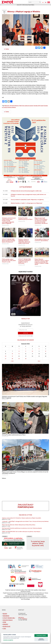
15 (19, 354)
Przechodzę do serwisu (41, 635)
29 (19, 359)
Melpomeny (7, 106)
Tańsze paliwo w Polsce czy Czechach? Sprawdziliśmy (42, 240)
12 (46, 351)
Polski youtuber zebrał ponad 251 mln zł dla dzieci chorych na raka (9, 261)
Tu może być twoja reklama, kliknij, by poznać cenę (38, 543)
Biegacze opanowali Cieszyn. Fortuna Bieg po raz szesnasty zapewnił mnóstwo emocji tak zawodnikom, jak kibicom (41, 221)
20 (6, 356)
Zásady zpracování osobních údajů (25, 336)
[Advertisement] (25, 488)
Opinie (4, 622)
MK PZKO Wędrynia (14, 106)
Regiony (5, 614)
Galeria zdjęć (7, 626)
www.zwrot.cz (21, 617)
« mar (12, 361)
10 (32, 351)
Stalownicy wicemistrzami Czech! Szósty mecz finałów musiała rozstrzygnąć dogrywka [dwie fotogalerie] (9, 221)
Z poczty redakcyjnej (9, 618)
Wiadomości (6, 616)
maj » (39, 361)
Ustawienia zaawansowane (41, 639)
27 (6, 359)
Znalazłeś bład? (26, 506)
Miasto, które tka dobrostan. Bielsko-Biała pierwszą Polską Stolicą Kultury (19, 525)
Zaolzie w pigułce (8, 620)
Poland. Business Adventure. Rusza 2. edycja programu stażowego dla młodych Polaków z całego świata (42, 262)
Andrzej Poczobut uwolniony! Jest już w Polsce (25, 219)
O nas (4, 629)
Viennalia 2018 (37, 106)
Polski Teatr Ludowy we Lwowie (26, 106)
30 (26, 359)
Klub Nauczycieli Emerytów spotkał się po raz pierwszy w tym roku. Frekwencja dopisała (22, 528)
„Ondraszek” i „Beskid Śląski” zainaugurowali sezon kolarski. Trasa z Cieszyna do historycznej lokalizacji (25, 521)
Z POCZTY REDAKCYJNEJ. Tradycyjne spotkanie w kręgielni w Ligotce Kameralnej (25, 261)
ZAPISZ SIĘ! (26, 333)
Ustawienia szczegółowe (8, 640)
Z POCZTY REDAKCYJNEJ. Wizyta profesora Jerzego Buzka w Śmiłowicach (9, 241)
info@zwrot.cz (24, 619)
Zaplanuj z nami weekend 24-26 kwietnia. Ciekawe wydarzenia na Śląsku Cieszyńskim (21, 518)
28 (12, 359)
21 (12, 356)
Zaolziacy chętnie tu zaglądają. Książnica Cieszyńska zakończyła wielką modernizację (24, 241)
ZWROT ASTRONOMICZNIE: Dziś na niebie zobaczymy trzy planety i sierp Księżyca (21, 532)
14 (12, 354)
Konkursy (5, 624)
